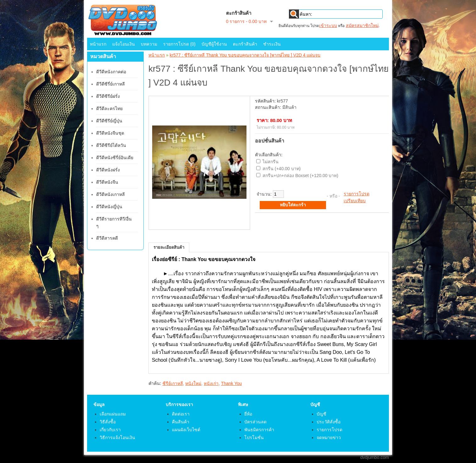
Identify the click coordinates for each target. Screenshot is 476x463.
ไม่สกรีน (271, 162)
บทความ (149, 44)
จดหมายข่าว (329, 438)
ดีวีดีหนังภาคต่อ (111, 72)
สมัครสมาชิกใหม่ (362, 25)
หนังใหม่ (193, 383)
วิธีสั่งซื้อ (108, 422)
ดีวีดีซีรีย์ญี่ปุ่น (109, 121)
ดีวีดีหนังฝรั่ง (108, 170)
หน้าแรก (98, 44)
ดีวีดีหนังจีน (107, 182)
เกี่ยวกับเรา (110, 430)
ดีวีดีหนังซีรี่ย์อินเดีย (115, 158)
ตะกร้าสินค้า (245, 44)
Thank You (231, 383)
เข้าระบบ (328, 25)
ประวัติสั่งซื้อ (329, 422)
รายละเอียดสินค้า (169, 247)
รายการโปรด (357, 194)
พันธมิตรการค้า (259, 430)
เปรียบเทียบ (355, 201)
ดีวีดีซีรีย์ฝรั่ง (108, 96)
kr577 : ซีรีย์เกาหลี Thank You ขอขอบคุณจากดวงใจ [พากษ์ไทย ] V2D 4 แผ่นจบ (245, 55)
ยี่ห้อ (248, 414)
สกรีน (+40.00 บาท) (282, 169)
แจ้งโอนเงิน (124, 44)
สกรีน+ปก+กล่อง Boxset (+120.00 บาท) (300, 176)
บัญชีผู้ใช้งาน (214, 44)
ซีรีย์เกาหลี (173, 383)
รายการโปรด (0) (179, 44)
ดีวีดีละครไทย (109, 109)
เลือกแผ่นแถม (113, 414)
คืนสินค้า (181, 422)
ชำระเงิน (272, 44)
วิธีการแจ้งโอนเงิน (117, 438)
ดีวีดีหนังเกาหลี (111, 194)
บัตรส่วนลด (255, 422)
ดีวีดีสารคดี (107, 238)
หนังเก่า (211, 383)
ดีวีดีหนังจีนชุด (110, 133)
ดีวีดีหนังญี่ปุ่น (109, 207)
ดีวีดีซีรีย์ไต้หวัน (111, 145)
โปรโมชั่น (254, 438)
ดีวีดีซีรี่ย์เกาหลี (111, 84)
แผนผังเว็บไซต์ (186, 430)
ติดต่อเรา (181, 414)
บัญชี (321, 414)
